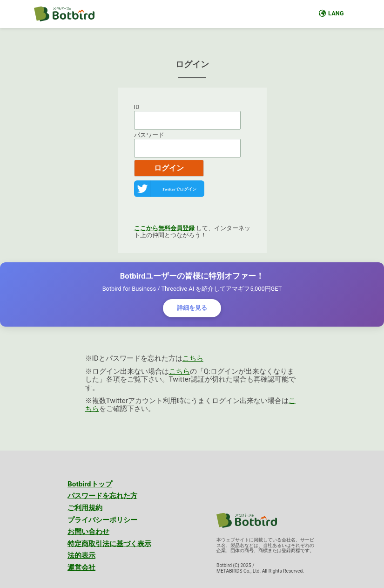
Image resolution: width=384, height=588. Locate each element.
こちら (193, 358)
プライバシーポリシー (102, 520)
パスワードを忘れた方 (102, 496)
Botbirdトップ (90, 484)
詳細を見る (192, 308)
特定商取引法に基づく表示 (109, 544)
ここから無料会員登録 (164, 228)
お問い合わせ (88, 532)
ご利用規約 (85, 508)
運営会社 (81, 567)
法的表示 (81, 555)
